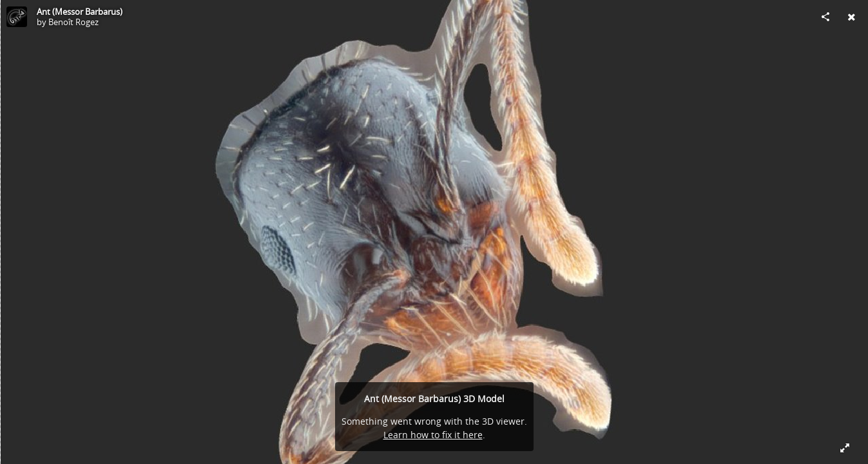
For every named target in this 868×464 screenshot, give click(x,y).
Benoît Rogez (73, 22)
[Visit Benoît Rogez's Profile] (17, 17)
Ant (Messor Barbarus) (80, 12)
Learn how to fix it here (433, 435)
